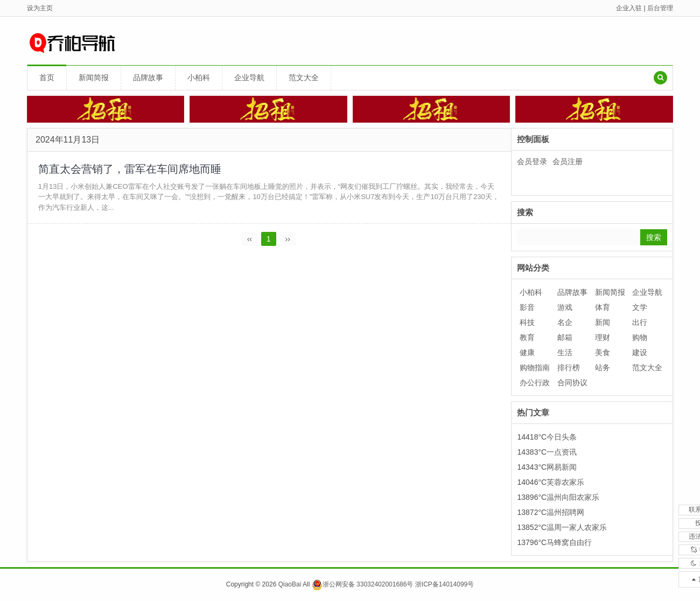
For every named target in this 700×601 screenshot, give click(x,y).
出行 (640, 322)
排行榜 (569, 367)
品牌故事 (148, 77)
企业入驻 (629, 8)
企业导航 (249, 77)
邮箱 (565, 337)
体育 (603, 307)
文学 (640, 307)
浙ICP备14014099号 (444, 584)
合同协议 (572, 383)
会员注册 (568, 161)
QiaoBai (290, 584)
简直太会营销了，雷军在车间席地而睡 (130, 169)
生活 (565, 352)
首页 (47, 77)
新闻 (603, 322)
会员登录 (532, 161)
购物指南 (535, 367)
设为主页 (40, 8)
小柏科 (199, 77)
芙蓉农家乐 (565, 482)
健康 (527, 352)
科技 (527, 322)
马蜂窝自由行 (569, 542)
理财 (603, 337)
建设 (640, 352)
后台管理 (660, 8)
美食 (603, 352)
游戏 (565, 307)
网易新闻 (562, 467)
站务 (603, 367)
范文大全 (304, 77)
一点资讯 (562, 452)
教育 (527, 337)
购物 (640, 337)
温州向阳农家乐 (573, 497)
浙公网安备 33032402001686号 (363, 584)
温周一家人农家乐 (577, 527)
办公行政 (535, 383)
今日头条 (562, 437)
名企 (565, 322)
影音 (527, 307)
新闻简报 (94, 77)
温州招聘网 (565, 512)
